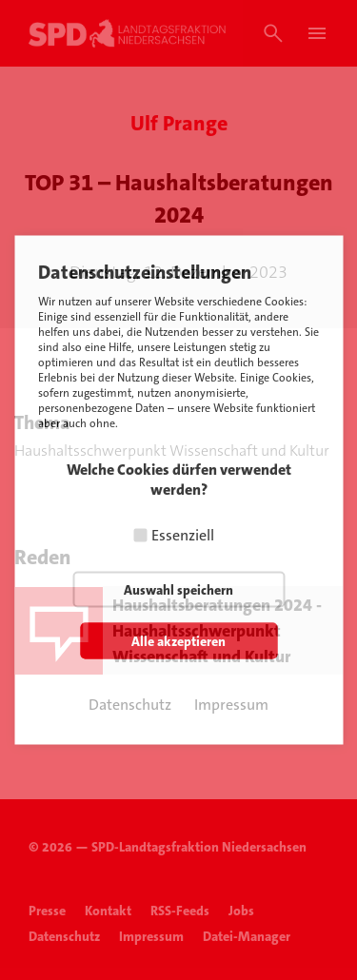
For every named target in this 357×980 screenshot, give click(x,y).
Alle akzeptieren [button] (178, 641)
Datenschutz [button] (130, 705)
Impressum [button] (231, 705)
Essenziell (183, 535)
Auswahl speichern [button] (178, 590)
